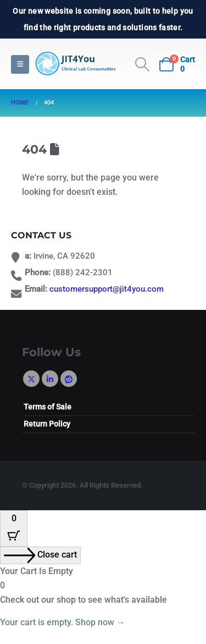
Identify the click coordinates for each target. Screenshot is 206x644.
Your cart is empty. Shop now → (63, 622)
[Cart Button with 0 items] (14, 528)
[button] (20, 64)
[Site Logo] (74, 64)
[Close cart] (40, 555)
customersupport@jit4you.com (107, 289)
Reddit (69, 379)
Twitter (31, 379)
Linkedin (50, 379)
